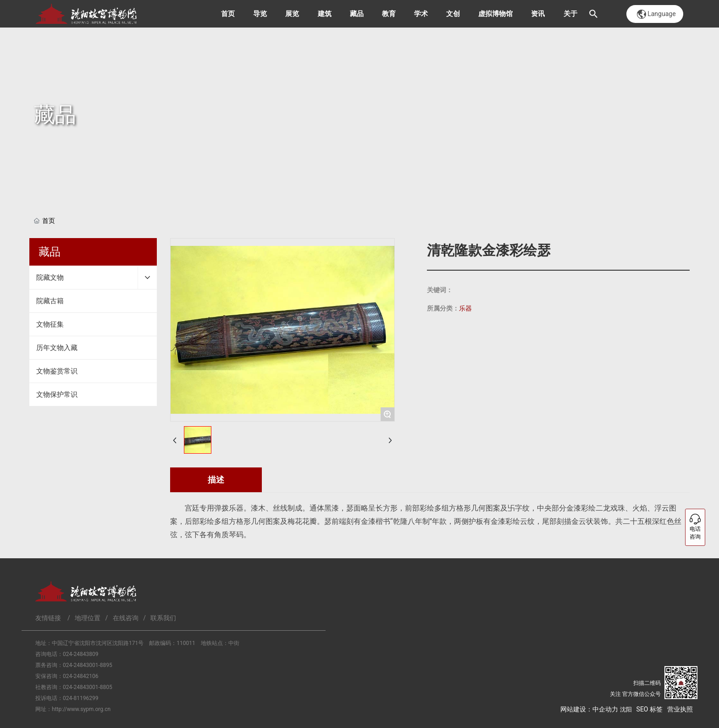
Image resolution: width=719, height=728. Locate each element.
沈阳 (626, 709)
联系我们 (163, 618)
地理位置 (88, 618)
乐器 (465, 308)
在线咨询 (126, 618)
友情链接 (48, 618)
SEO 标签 (650, 709)
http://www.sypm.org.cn (81, 709)
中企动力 (605, 709)
